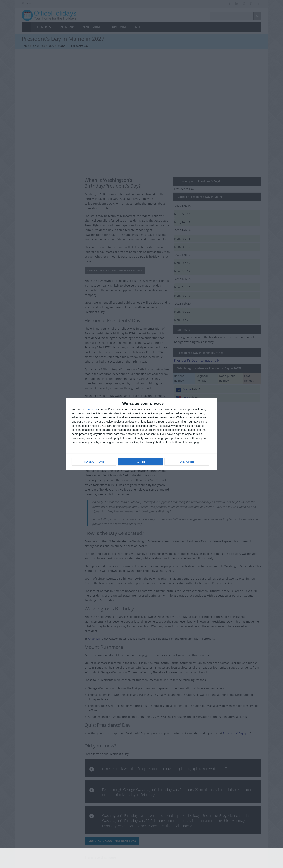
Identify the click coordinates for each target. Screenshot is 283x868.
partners (92, 409)
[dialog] (141, 434)
